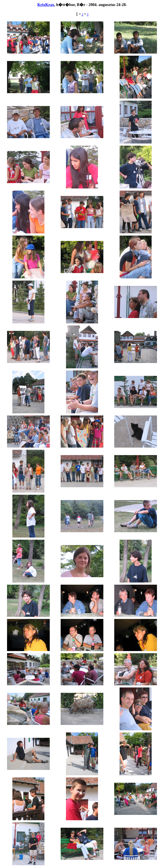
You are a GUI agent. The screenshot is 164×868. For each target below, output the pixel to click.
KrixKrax (46, 5)
